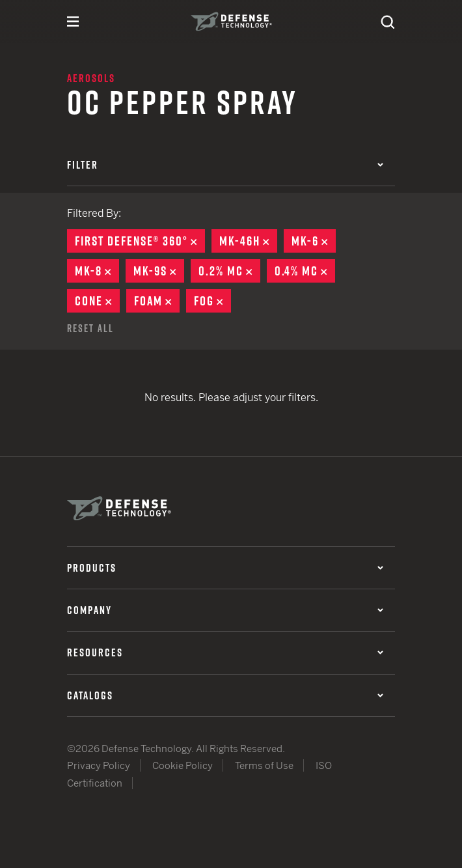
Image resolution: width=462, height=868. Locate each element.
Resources (225, 652)
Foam (157, 301)
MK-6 (314, 241)
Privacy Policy (99, 765)
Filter (225, 165)
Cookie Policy (183, 765)
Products (225, 568)
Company (225, 610)
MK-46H (248, 241)
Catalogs (225, 695)
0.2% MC (229, 271)
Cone (97, 301)
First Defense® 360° (140, 241)
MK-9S (159, 271)
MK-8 (97, 271)
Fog (212, 301)
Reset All (90, 328)
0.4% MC (305, 271)
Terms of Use (264, 765)
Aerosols (91, 78)
